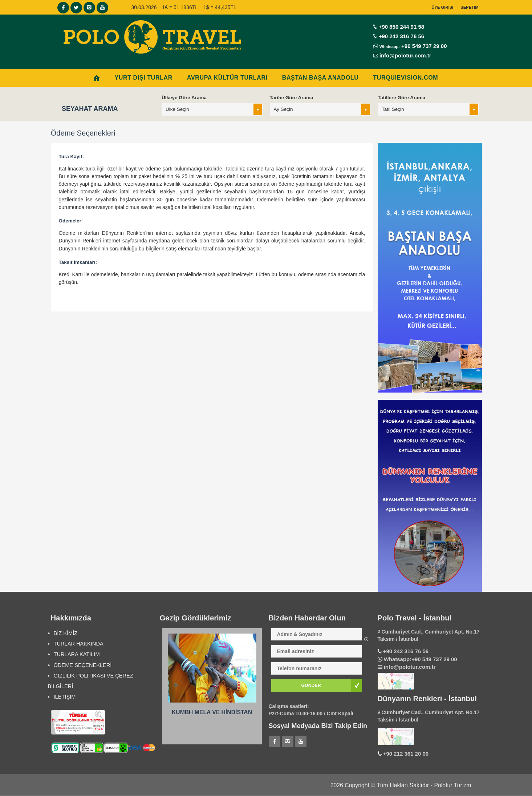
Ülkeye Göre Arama (184, 98)
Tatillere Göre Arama (401, 98)
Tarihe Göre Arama (292, 98)
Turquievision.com (405, 78)
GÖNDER (311, 686)
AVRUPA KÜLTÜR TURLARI (227, 78)
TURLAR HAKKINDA (79, 644)
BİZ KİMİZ (66, 633)
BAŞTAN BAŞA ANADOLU (320, 78)
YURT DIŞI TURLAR (143, 78)
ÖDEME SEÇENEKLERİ (83, 665)
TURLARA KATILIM (77, 654)
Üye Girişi (442, 7)
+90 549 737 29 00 (423, 46)
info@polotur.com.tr (405, 55)
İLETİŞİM (65, 697)
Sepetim (469, 7)
